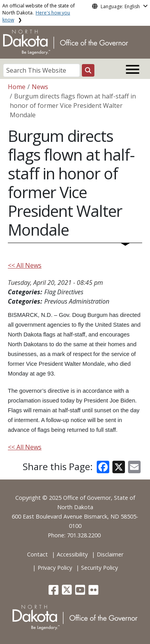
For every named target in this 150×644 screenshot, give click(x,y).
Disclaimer (110, 554)
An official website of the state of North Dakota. (39, 13)
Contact (37, 554)
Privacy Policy (55, 568)
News (40, 87)
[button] (54, 592)
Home (17, 87)
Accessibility (72, 554)
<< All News (25, 265)
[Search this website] (88, 70)
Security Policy (99, 568)
